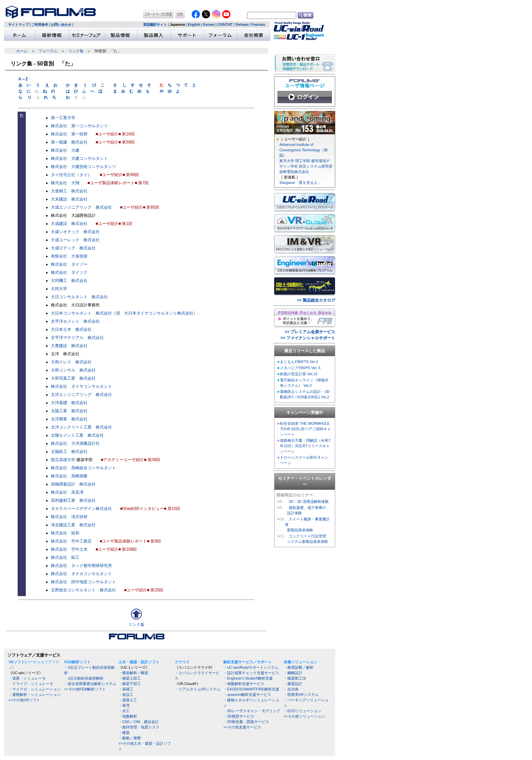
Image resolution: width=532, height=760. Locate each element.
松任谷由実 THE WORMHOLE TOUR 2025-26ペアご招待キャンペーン (305, 429)
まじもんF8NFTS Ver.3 (299, 362)
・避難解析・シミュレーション (35, 695)
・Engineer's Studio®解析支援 (248, 678)
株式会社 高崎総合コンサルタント (83, 468)
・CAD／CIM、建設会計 (139, 722)
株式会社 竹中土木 (69, 549)
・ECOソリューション (302, 711)
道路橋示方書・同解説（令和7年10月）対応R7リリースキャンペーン (305, 446)
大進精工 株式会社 (69, 191)
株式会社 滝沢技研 (69, 517)
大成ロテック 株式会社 (73, 248)
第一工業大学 (63, 118)
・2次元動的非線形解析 (84, 678)
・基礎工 (126, 689)
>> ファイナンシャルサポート (308, 338)
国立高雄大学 (63, 460)
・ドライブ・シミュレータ (31, 684)
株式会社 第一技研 (69, 134)
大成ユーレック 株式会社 (75, 240)
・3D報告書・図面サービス (246, 722)
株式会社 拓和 (65, 533)
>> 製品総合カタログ (316, 300)
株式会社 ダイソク (69, 272)
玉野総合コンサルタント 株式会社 (83, 590)
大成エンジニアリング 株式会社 (81, 207)
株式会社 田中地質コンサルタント (83, 582)
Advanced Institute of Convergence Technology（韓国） (303, 150)
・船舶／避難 (130, 738)
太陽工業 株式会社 (69, 411)
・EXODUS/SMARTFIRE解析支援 (251, 689)
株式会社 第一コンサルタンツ (79, 126)
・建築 (124, 733)
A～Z (23, 79)
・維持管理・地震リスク (139, 727)
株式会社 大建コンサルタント (79, 158)
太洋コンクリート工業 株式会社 (81, 427)
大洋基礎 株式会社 (69, 403)
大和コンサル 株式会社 (73, 370)
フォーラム (48, 51)
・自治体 (291, 689)
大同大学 (59, 289)
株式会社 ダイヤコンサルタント (81, 386)
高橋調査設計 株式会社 (73, 484)
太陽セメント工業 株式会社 (77, 435)
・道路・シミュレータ (27, 678)
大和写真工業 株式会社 (73, 378)
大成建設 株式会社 (69, 224)
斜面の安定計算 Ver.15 (299, 374)
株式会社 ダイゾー (69, 264)
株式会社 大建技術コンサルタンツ (83, 167)
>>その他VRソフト (24, 700)
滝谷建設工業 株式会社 (73, 525)
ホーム (22, 51)
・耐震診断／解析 (299, 667)
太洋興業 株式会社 (69, 419)
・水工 (124, 711)
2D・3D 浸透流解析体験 (309, 501)
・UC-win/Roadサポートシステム (251, 667)
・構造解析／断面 (133, 673)
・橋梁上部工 (130, 678)
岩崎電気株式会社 (294, 172)
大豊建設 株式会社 (69, 346)
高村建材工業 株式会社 (73, 500)
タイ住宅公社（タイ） (71, 175)
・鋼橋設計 (293, 673)
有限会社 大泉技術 (69, 256)
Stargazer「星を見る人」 (300, 183)
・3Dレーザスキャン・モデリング (252, 711)
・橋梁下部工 (130, 684)
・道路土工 (128, 700)
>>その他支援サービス (242, 727)
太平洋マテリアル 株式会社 (77, 338)
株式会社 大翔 (65, 183)
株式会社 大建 (65, 150)
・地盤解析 (128, 716)
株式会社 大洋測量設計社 (75, 443)
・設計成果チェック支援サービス (251, 673)
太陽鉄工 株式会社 (69, 452)
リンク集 (76, 51)
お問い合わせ (61, 25)
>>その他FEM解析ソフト (85, 689)
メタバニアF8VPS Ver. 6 (300, 368)
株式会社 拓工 (65, 557)
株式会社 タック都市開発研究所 (81, 566)
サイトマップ (18, 25)
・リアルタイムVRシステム (198, 689)
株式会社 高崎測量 (69, 476)
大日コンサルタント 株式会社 (79, 297)
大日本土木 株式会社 (71, 329)
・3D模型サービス (239, 716)
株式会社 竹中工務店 (71, 541)
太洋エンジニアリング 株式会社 (81, 395)
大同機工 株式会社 (69, 281)
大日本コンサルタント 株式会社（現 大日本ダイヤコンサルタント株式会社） (124, 313)
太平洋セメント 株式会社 (75, 321)
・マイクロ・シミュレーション (35, 689)
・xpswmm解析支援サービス (247, 695)
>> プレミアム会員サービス (310, 332)
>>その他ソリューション (304, 716)
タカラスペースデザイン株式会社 (81, 509)
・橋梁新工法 (295, 678)
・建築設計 (293, 684)
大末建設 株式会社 (69, 199)
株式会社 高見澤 (67, 492)
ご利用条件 (40, 25)
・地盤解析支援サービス (244, 684)
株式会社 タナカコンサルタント (81, 574)
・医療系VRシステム (301, 695)
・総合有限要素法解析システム (90, 684)
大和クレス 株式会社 (71, 362)
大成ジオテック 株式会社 (75, 232)
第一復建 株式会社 (69, 142)
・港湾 (124, 705)
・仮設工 (126, 695)
